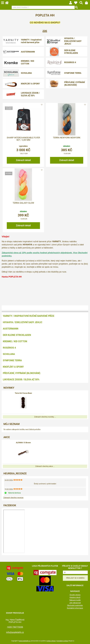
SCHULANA (26, 73)
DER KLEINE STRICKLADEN (71, 52)
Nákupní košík (75, 600)
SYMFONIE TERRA (73, 73)
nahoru (87, 641)
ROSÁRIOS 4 (70, 62)
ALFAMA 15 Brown (23, 443)
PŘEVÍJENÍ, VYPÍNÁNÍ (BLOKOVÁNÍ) (75, 84)
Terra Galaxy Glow (23, 203)
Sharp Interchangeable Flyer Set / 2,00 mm (23, 139)
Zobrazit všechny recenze (13, 498)
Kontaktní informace (75, 608)
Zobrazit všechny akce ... (45, 466)
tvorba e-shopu (51, 641)
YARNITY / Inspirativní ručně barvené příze (31, 41)
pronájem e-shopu (63, 641)
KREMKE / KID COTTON (28, 62)
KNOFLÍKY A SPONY (30, 84)
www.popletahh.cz (25, 641)
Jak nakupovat (75, 603)
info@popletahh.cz (15, 632)
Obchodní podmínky (75, 605)
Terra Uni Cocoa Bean (23, 393)
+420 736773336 (15, 627)
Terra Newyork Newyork (67, 138)
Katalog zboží (75, 597)
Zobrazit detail (23, 160)
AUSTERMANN (28, 52)
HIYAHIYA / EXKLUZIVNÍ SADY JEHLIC (73, 41)
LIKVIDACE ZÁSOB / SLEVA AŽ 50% (30, 94)
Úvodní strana (75, 595)
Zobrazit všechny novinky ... (45, 417)
